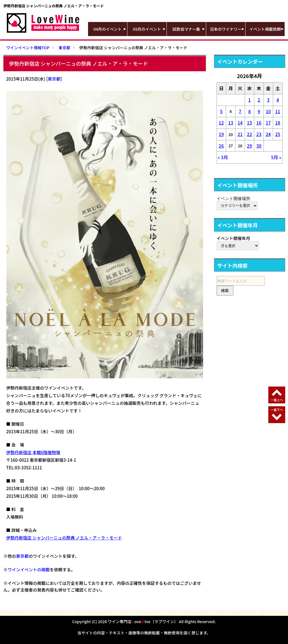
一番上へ (277, 400)
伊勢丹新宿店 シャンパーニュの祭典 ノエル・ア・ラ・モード (64, 538)
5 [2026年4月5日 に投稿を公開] (221, 111)
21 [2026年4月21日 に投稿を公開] (240, 134)
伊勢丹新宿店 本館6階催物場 (33, 452)
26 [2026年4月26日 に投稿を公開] (221, 146)
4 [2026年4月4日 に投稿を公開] (278, 100)
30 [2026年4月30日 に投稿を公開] (259, 146)
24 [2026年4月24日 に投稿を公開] (268, 134)
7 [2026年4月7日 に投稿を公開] (240, 111)
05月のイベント (147, 29)
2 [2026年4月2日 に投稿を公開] (259, 100)
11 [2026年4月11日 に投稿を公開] (278, 111)
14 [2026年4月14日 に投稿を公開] (240, 123)
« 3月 (223, 157)
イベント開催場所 (233, 198)
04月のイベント (108, 29)
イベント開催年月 (233, 238)
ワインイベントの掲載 (29, 569)
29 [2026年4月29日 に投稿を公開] (249, 146)
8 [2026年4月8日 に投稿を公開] (249, 111)
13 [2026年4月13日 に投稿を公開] (231, 123)
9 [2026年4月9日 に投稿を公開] (259, 111)
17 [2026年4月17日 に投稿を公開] (268, 123)
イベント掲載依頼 (265, 29)
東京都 (54, 79)
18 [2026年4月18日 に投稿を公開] (278, 123)
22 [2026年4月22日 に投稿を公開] (249, 134)
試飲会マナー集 (186, 29)
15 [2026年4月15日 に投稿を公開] (249, 123)
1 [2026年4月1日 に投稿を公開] (249, 100)
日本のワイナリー (226, 29)
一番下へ (277, 410)
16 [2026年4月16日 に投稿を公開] (259, 123)
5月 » (276, 157)
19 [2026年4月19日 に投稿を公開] (221, 134)
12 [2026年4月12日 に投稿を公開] (221, 123)
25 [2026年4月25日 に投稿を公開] (278, 134)
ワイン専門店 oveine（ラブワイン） (143, 621)
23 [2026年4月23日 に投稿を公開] (259, 134)
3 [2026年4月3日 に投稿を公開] (268, 100)
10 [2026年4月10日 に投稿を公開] (268, 111)
